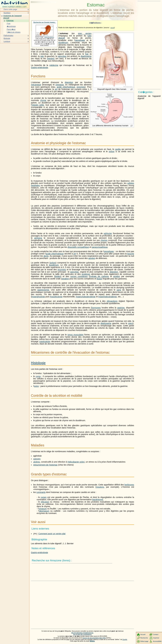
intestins (51, 59)
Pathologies (8, 35)
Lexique (7, 41)
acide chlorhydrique (66, 87)
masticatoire (45, 341)
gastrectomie (43, 290)
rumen (44, 497)
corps (38, 376)
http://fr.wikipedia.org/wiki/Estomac (82, 633)
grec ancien (85, 33)
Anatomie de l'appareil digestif (12, 17)
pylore (112, 151)
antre (36, 386)
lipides (58, 276)
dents (46, 256)
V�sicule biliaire (14, 32)
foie (87, 54)
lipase (99, 279)
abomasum (44, 511)
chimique (60, 85)
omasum (43, 509)
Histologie (38, 363)
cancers (37, 459)
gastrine (121, 308)
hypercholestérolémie (86, 297)
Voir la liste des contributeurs (82, 634)
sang (119, 290)
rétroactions (112, 301)
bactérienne (98, 500)
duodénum (63, 43)
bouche (131, 254)
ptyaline (65, 279)
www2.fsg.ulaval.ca (49, 37)
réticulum (45, 502)
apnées (92, 258)
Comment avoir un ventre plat (52, 534)
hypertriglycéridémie (107, 297)
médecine (54, 65)
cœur (130, 323)
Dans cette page (10, 9)
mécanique (36, 85)
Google (125, 640)
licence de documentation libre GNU (94, 638)
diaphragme (86, 56)
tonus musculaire (76, 335)
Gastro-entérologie (39, 68)
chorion (104, 240)
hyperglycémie (38, 297)
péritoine (38, 238)
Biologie (7, 38)
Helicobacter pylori (76, 462)
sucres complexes (79, 276)
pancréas (62, 56)
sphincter (108, 233)
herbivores (129, 485)
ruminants (41, 492)
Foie (9, 23)
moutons (100, 487)
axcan (112, 28)
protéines (86, 274)
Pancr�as (11, 29)
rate (42, 56)
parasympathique (100, 247)
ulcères (37, 462)
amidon (117, 276)
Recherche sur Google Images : (45, 22)
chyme (43, 100)
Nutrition (7, 13)
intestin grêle (38, 105)
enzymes (81, 87)
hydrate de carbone (99, 276)
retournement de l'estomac (45, 465)
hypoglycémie (56, 297)
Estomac (10, 20)
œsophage (80, 40)
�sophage (11, 26)
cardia (118, 149)
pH (56, 89)
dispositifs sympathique (78, 247)
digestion (69, 82)
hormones (96, 308)
